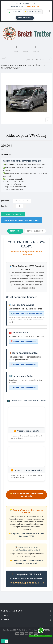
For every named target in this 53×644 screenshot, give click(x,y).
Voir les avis (15, 12)
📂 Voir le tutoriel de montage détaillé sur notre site (27, 495)
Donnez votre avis (33, 12)
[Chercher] (39, 59)
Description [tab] (15, 231)
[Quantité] (19, 206)
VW (10, 154)
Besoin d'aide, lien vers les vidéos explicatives (22, 220)
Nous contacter (25, 18)
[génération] (22, 201)
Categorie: (5, 154)
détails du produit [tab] (35, 231)
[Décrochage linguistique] (26, 48)
